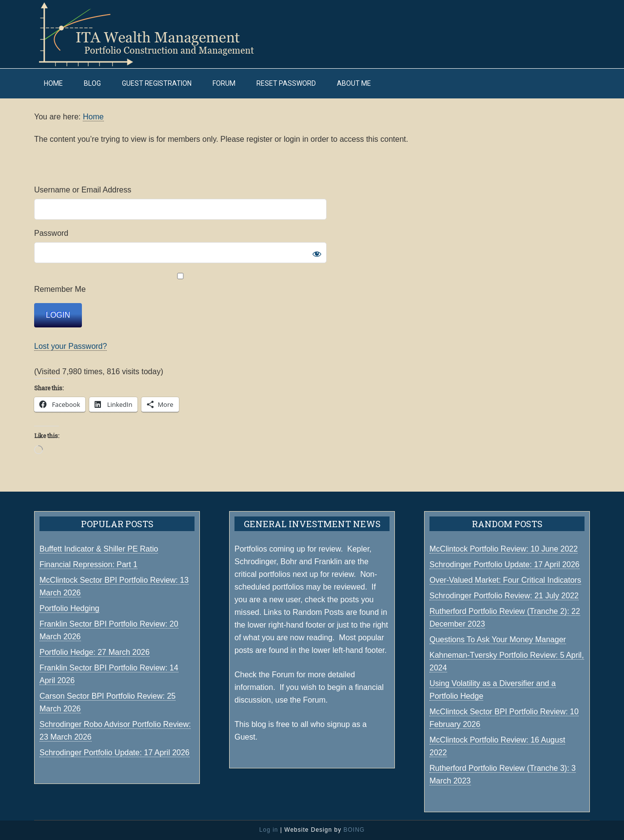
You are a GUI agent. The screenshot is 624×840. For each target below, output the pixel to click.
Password (51, 233)
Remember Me (180, 283)
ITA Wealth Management (156, 34)
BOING (354, 830)
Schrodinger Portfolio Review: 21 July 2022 (504, 596)
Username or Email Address (83, 190)
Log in (269, 830)
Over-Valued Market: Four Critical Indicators (505, 580)
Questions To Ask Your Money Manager (498, 640)
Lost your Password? (70, 346)
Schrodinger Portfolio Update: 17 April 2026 (505, 564)
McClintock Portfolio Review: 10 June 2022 (504, 549)
